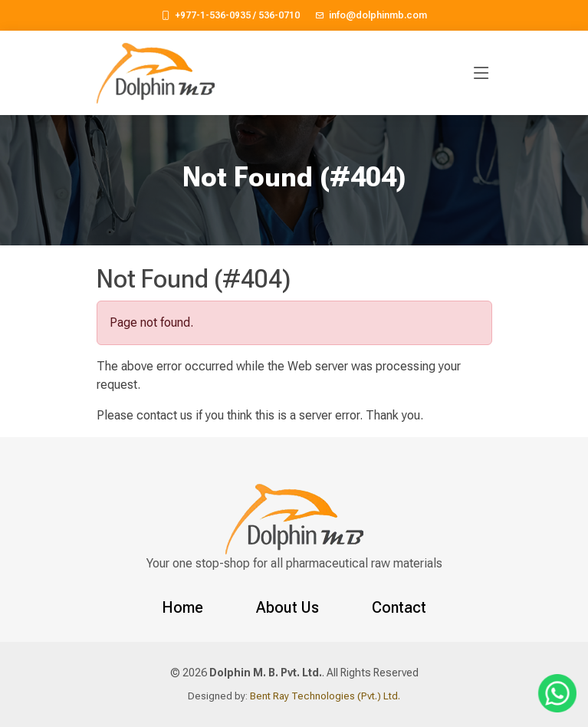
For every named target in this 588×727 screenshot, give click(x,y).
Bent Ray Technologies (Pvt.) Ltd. (324, 696)
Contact (399, 607)
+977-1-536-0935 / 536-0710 (237, 15)
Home (182, 607)
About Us (287, 607)
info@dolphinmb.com (378, 15)
